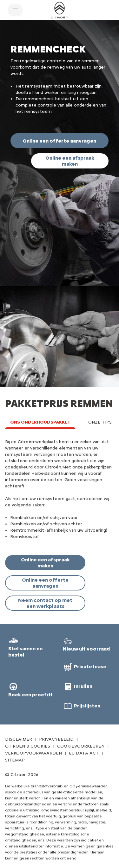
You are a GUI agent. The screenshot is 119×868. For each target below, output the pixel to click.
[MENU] (15, 10)
